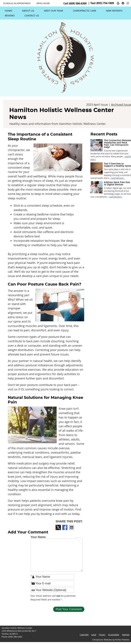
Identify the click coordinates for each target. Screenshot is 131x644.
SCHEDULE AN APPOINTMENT (17, 3)
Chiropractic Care (85, 11)
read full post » (118, 178)
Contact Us (32, 15)
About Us (28, 11)
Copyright (84, 635)
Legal (94, 635)
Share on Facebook (65, 527)
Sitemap (126, 635)
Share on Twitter (59, 527)
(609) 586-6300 (78, 3)
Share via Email (72, 527)
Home (9, 11)
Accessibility (114, 635)
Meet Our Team (54, 11)
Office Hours (43, 3)
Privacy (102, 635)
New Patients (114, 11)
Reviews (10, 15)
